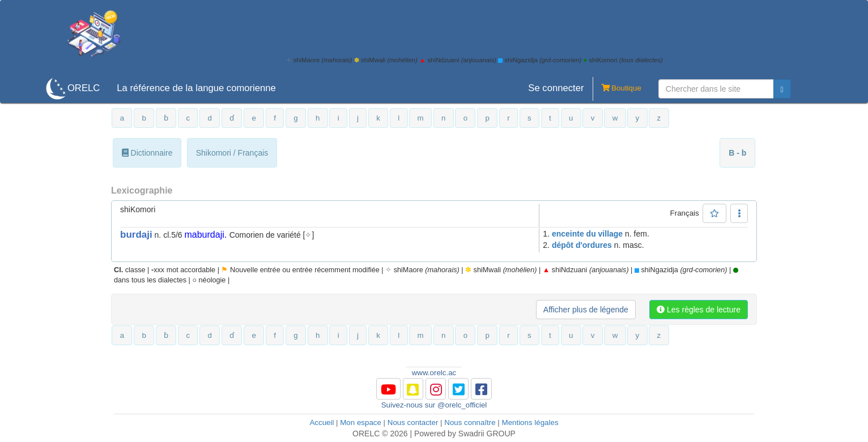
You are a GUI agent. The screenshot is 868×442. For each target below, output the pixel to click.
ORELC (84, 88)
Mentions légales (530, 422)
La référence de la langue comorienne (196, 88)
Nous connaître (470, 422)
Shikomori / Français (232, 153)
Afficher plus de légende (586, 310)
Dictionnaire (147, 153)
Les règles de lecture (699, 310)
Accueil (322, 422)
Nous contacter (413, 422)
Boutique (617, 89)
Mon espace (361, 422)
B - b (737, 153)
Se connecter (556, 88)
